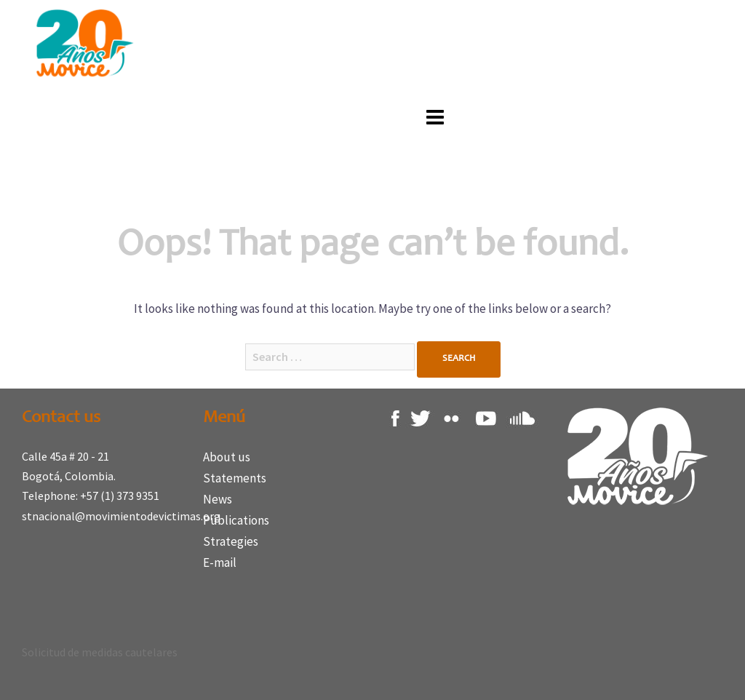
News (218, 499)
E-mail (220, 562)
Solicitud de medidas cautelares (100, 652)
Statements (235, 478)
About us (227, 457)
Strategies (231, 541)
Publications (236, 520)
